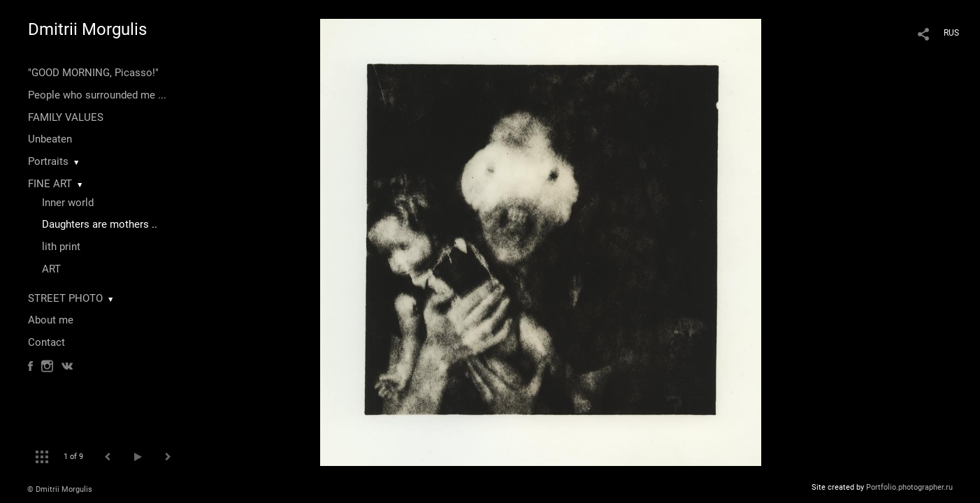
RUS (951, 33)
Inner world (68, 203)
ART (51, 269)
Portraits (48, 161)
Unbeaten (50, 139)
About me (51, 320)
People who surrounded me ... (97, 95)
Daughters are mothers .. (100, 224)
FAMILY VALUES (66, 117)
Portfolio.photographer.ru (909, 487)
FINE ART (50, 184)
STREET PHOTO (65, 298)
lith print (61, 247)
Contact (46, 342)
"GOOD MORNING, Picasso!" (93, 73)
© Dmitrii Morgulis (60, 489)
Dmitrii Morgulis (87, 29)
